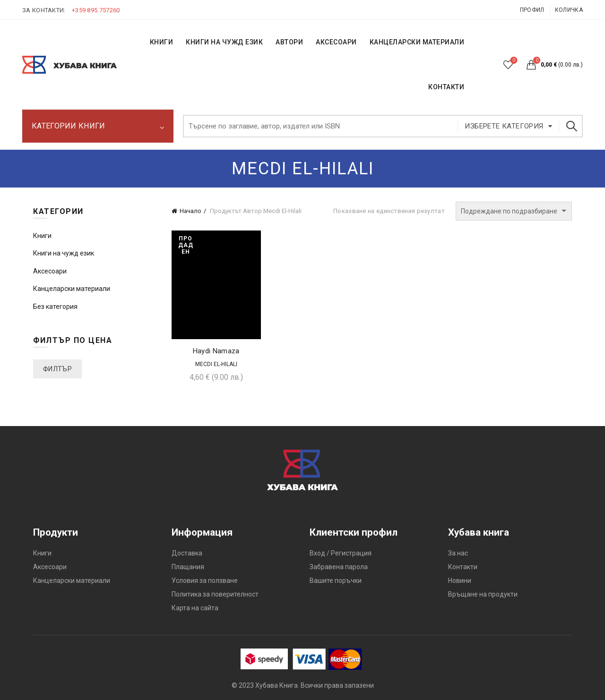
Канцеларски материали (417, 42)
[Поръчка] (514, 211)
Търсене (571, 126)
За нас (458, 553)
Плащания (188, 567)
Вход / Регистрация (341, 553)
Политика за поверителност (215, 594)
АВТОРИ (289, 42)
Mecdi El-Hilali (216, 364)
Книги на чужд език (64, 253)
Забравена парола (339, 567)
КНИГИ (162, 42)
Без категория (55, 307)
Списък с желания (513, 61)
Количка (569, 10)
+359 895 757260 (96, 10)
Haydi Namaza (216, 351)
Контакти (463, 567)
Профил (532, 10)
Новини (460, 580)
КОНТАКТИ (446, 87)
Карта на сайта (195, 608)
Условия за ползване (205, 580)
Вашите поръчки (336, 580)
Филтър (57, 369)
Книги (42, 236)
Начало (190, 211)
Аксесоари (336, 42)
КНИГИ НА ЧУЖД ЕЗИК (224, 42)
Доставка (187, 553)
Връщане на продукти (483, 594)
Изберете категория (504, 126)
